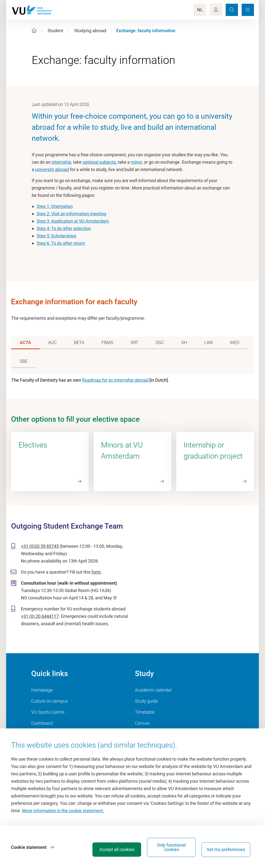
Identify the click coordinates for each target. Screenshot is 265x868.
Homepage (42, 690)
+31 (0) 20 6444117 (40, 616)
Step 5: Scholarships (56, 236)
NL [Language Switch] (200, 10)
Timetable (145, 712)
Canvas (142, 723)
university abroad (52, 169)
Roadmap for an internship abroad (115, 380)
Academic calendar (153, 690)
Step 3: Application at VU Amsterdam (73, 221)
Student (55, 31)
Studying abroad (90, 31)
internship (61, 162)
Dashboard (42, 723)
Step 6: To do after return (61, 243)
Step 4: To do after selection (64, 228)
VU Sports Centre (48, 712)
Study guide (146, 701)
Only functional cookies (171, 847)
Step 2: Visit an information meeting (71, 214)
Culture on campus (50, 701)
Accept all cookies (117, 849)
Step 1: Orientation (55, 206)
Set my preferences (226, 849)
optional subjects (99, 162)
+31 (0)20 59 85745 (40, 546)
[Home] (34, 31)
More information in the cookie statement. (63, 811)
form (96, 572)
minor (136, 162)
